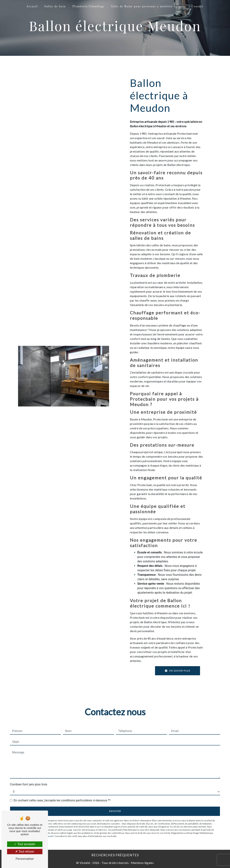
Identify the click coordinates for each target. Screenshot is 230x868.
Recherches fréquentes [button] (115, 855)
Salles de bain (55, 7)
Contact (197, 7)
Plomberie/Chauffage (88, 7)
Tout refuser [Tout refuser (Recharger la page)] (25, 852)
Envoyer (115, 811)
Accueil (32, 7)
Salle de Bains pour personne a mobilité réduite (148, 7)
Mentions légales (142, 863)
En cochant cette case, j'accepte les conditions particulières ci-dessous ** (62, 800)
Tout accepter (25, 844)
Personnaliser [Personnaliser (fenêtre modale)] (25, 859)
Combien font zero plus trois (29, 784)
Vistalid (85, 863)
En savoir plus (178, 671)
